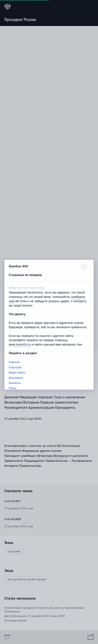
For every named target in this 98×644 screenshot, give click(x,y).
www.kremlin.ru (20, 344)
